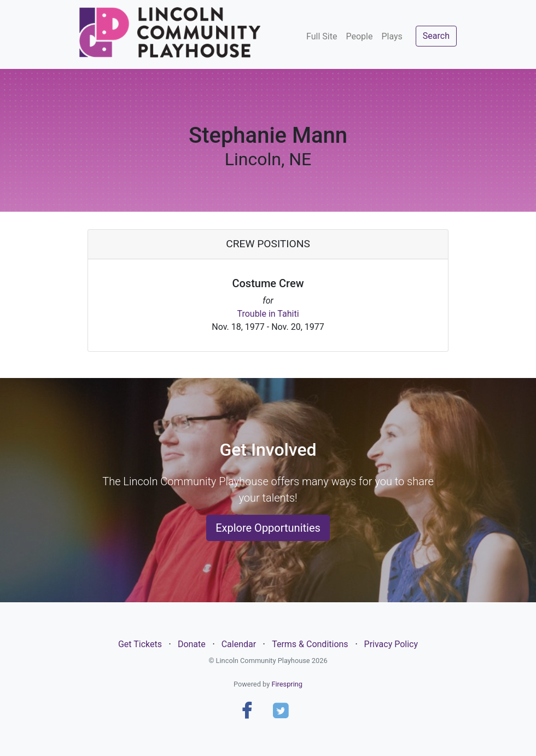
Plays (392, 36)
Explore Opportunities (268, 528)
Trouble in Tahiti (268, 314)
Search (436, 36)
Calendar (239, 644)
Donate (192, 644)
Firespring (287, 684)
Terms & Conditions (310, 644)
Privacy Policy (391, 644)
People (359, 36)
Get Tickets (140, 644)
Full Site (322, 36)
